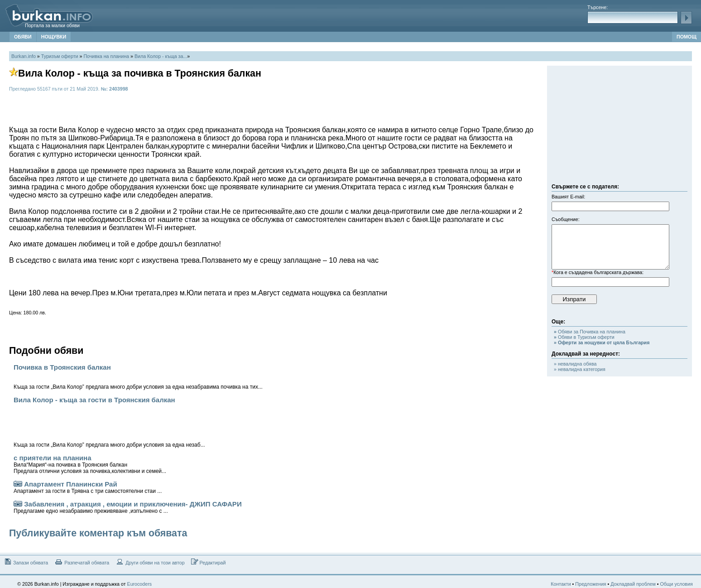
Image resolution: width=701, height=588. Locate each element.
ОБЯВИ (23, 37)
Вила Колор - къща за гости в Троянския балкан (109, 422)
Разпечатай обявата (82, 562)
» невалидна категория (580, 369)
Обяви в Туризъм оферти (584, 337)
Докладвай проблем (633, 584)
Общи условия (676, 584)
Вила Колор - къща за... (161, 56)
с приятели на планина (90, 464)
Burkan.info (24, 56)
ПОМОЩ (687, 37)
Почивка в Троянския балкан (138, 377)
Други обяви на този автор (150, 562)
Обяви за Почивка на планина (590, 332)
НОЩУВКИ (54, 37)
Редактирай (209, 562)
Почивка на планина (106, 56)
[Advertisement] (619, 127)
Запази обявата (26, 562)
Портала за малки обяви (52, 25)
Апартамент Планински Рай (88, 487)
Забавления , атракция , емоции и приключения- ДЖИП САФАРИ (128, 507)
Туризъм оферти (60, 56)
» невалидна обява (575, 364)
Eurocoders (140, 584)
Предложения (591, 584)
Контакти (561, 584)
